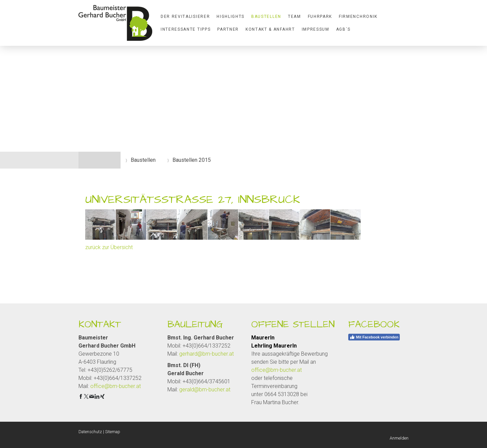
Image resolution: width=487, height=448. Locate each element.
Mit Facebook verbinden (374, 337)
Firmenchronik (358, 17)
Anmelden (399, 438)
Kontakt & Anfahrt (270, 29)
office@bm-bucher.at (116, 386)
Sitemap (113, 432)
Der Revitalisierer (185, 17)
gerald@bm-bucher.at (205, 390)
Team (295, 17)
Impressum (316, 29)
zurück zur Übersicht (109, 247)
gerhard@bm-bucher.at (206, 354)
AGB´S (343, 29)
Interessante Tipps (186, 29)
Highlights (231, 17)
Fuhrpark (320, 17)
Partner (228, 29)
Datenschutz (90, 432)
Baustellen (266, 17)
